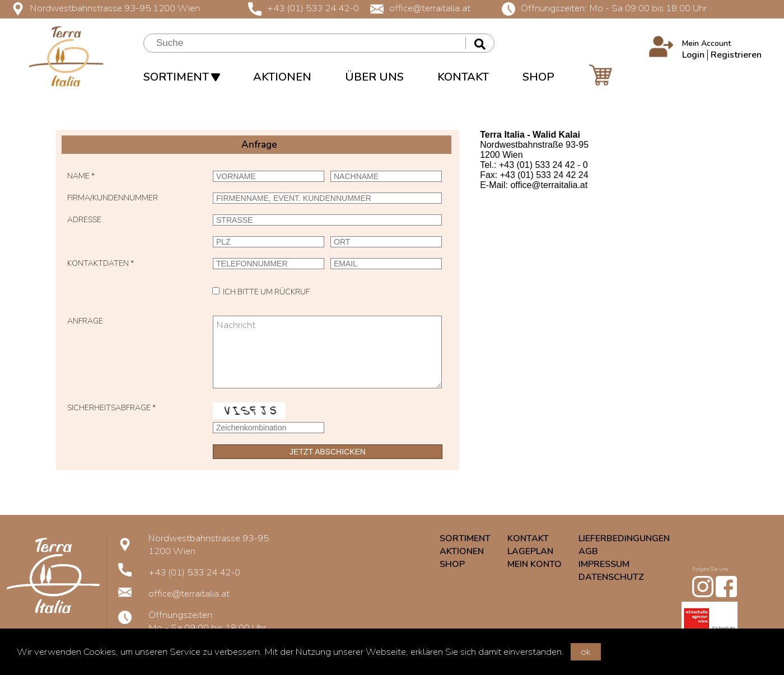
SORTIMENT (181, 77)
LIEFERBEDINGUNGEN (624, 538)
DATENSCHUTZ (611, 577)
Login (693, 55)
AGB (588, 551)
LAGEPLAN (530, 551)
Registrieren (736, 55)
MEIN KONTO (535, 564)
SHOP (538, 77)
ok (586, 652)
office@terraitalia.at (420, 8)
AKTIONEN (282, 77)
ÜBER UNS (374, 77)
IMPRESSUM (604, 564)
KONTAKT (463, 77)
